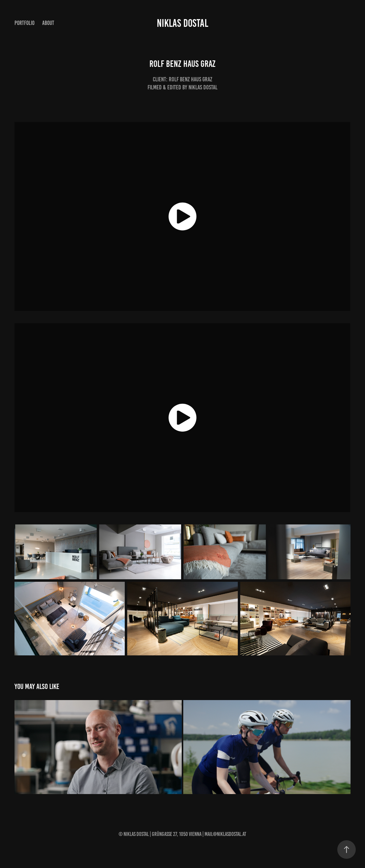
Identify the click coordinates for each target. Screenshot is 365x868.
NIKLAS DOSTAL (182, 23)
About (48, 23)
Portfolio (24, 23)
